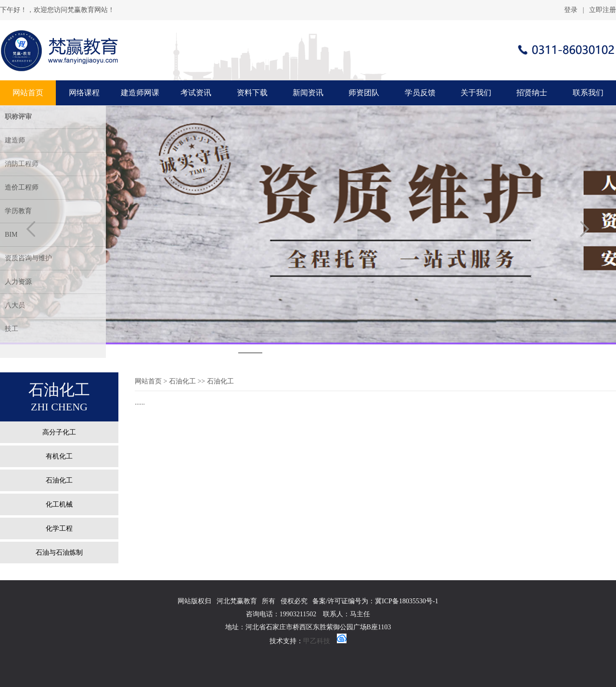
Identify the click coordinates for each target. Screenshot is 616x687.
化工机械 (59, 504)
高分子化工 (59, 432)
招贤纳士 (532, 93)
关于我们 (476, 93)
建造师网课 (140, 93)
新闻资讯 (308, 93)
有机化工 (59, 456)
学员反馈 (420, 93)
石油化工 (59, 480)
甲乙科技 (317, 641)
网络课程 (84, 93)
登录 (571, 10)
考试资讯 (196, 93)
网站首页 (28, 93)
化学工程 (59, 528)
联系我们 (588, 93)
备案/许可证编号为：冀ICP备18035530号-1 (375, 601)
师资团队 (364, 93)
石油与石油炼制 (59, 553)
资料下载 (252, 93)
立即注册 (603, 10)
